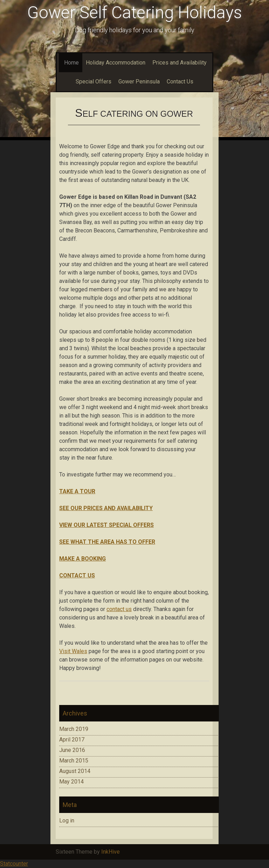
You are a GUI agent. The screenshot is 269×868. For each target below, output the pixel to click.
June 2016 (72, 750)
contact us (119, 609)
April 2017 (72, 740)
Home (71, 63)
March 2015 (74, 761)
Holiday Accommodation (116, 63)
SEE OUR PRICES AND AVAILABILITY (106, 508)
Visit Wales (73, 651)
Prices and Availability (180, 63)
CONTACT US (77, 575)
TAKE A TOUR (77, 491)
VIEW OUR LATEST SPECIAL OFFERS (106, 525)
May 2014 (71, 782)
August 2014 (75, 771)
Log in (67, 820)
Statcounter (14, 864)
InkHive (111, 852)
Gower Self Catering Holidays (135, 12)
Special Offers (94, 82)
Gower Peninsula (139, 82)
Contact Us (180, 82)
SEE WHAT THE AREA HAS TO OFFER (107, 542)
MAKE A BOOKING (82, 559)
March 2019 (74, 729)
